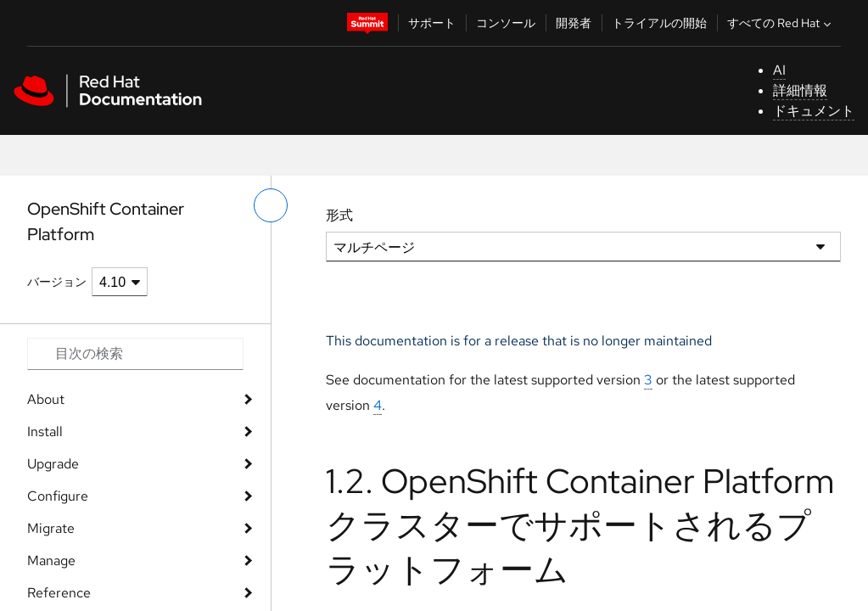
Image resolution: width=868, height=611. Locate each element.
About (46, 399)
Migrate (51, 528)
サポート (432, 23)
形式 (339, 215)
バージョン (57, 282)
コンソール (506, 23)
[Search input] (135, 354)
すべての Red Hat (781, 23)
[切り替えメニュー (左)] (271, 205)
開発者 (574, 23)
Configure (58, 496)
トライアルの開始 (659, 23)
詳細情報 (800, 90)
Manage (51, 561)
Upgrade (53, 464)
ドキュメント (814, 111)
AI (779, 70)
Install (45, 432)
